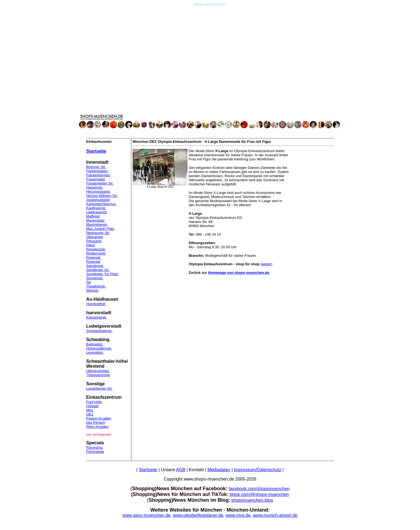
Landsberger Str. (99, 388)
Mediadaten (219, 470)
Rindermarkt (96, 253)
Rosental (93, 262)
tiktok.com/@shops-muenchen (259, 494)
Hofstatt (92, 406)
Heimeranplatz (98, 371)
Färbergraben (97, 171)
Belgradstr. (95, 344)
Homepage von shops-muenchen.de (238, 273)
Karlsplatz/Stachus (101, 204)
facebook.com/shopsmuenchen (259, 489)
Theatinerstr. (96, 286)
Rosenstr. (94, 257)
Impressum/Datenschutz (258, 470)
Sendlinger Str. (98, 270)
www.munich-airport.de (275, 515)
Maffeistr (93, 216)
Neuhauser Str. (98, 233)
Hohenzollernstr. (99, 348)
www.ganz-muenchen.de (146, 515)
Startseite (96, 151)
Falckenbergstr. (98, 175)
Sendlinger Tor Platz (102, 274)
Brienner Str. (96, 167)
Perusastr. (94, 241)
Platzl (91, 245)
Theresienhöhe (98, 375)
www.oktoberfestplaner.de (198, 515)
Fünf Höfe (94, 402)
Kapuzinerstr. (97, 317)
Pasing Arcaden (99, 418)
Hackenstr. (95, 187)
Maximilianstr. (97, 224)
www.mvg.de (238, 515)
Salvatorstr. (95, 266)
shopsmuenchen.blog (252, 500)
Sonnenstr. (95, 278)
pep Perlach (96, 422)
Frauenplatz (96, 179)
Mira (90, 410)
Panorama (94, 447)
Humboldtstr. (96, 304)
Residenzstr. (96, 249)
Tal (89, 282)
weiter (266, 264)
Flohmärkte (95, 452)
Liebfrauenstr (97, 212)
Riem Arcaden (97, 427)
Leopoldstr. (95, 352)
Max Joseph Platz (100, 229)
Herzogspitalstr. (99, 192)
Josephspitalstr (98, 200)
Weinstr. (93, 290)
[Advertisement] (210, 45)
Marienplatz (95, 220)
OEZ (90, 414)
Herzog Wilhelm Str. (102, 196)
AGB (181, 470)
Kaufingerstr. (96, 208)
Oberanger (95, 237)
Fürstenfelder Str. (100, 183)
